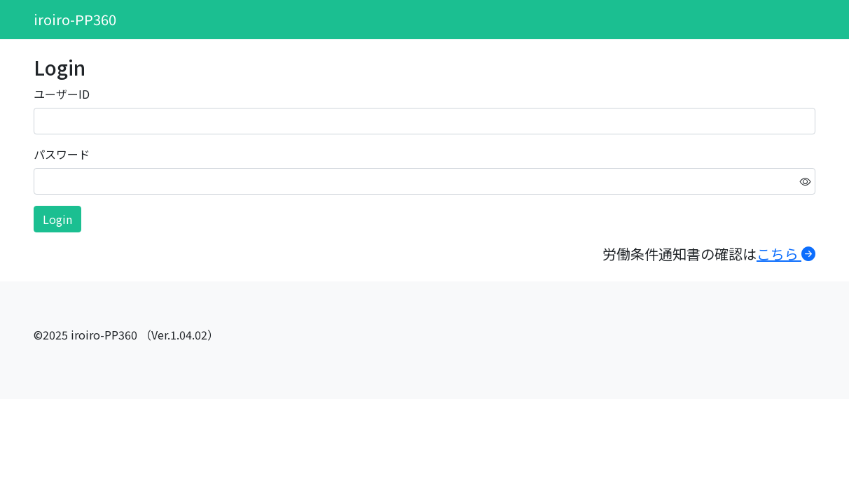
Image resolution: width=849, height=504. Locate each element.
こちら (786, 254)
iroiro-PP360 (75, 19)
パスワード (62, 154)
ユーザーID (62, 94)
